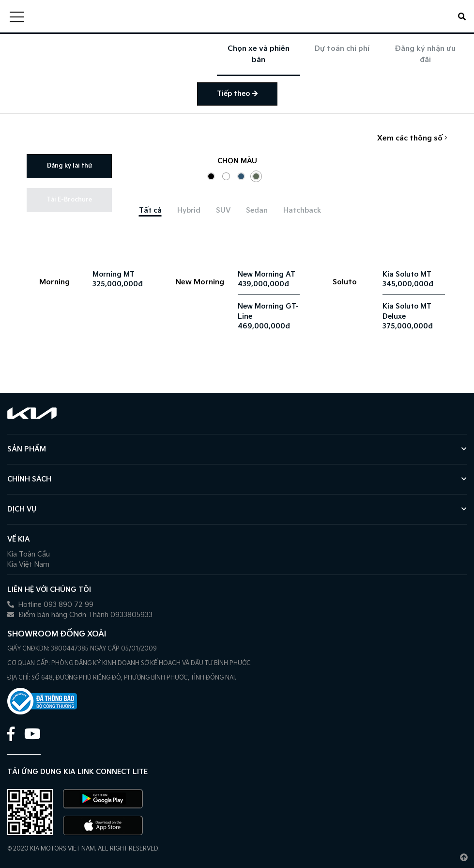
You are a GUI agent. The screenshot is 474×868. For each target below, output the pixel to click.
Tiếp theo (237, 94)
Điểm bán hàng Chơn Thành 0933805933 (80, 615)
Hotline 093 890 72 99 (50, 605)
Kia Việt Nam (28, 565)
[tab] (150, 210)
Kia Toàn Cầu (29, 554)
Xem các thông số (412, 138)
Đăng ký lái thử (69, 166)
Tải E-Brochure (69, 200)
